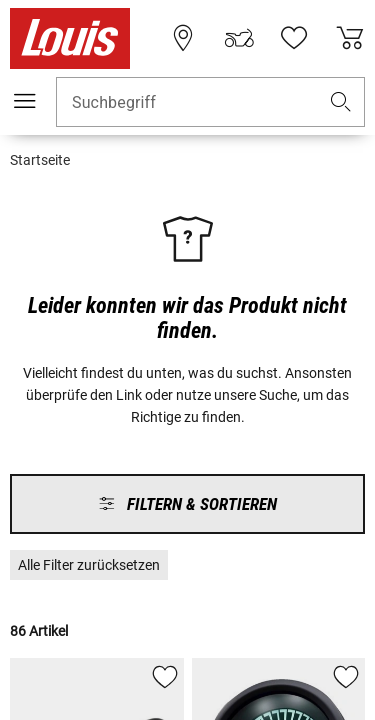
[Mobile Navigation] (25, 101)
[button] (341, 102)
